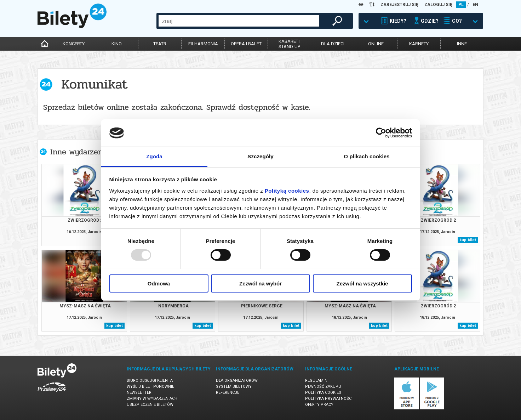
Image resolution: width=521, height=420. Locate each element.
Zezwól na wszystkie (362, 283)
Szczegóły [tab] (260, 156)
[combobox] (239, 21)
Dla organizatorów (237, 381)
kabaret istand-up (290, 44)
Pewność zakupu (323, 387)
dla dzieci (333, 44)
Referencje (228, 393)
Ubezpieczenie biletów (150, 405)
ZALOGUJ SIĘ (438, 5)
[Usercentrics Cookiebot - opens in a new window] (381, 133)
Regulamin (316, 381)
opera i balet (246, 44)
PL (461, 5)
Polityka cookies (323, 393)
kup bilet (468, 240)
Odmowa (159, 283)
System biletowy (234, 387)
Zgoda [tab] (154, 156)
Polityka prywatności (329, 399)
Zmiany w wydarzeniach (152, 399)
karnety (419, 44)
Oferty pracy (319, 405)
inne (462, 44)
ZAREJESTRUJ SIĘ (399, 5)
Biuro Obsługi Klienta (150, 381)
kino (117, 44)
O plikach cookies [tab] (367, 156)
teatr (160, 44)
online (376, 44)
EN (475, 5)
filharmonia (203, 44)
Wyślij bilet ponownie (150, 387)
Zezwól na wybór (260, 283)
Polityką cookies (287, 191)
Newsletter (139, 393)
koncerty (74, 44)
